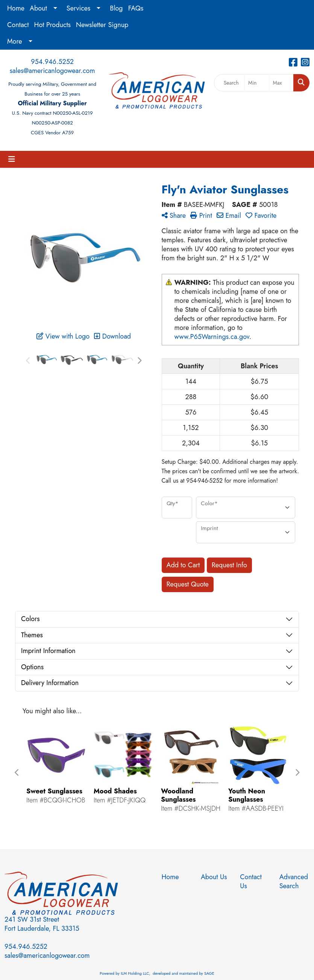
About (38, 8)
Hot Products (53, 25)
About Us (214, 877)
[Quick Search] (229, 83)
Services (79, 8)
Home (16, 8)
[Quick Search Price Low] (256, 83)
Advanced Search (294, 881)
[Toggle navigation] (12, 159)
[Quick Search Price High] (281, 83)
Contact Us (251, 881)
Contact (18, 25)
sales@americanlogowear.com (52, 71)
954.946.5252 (52, 62)
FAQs (136, 8)
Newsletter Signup (102, 25)
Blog (116, 8)
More (15, 41)
